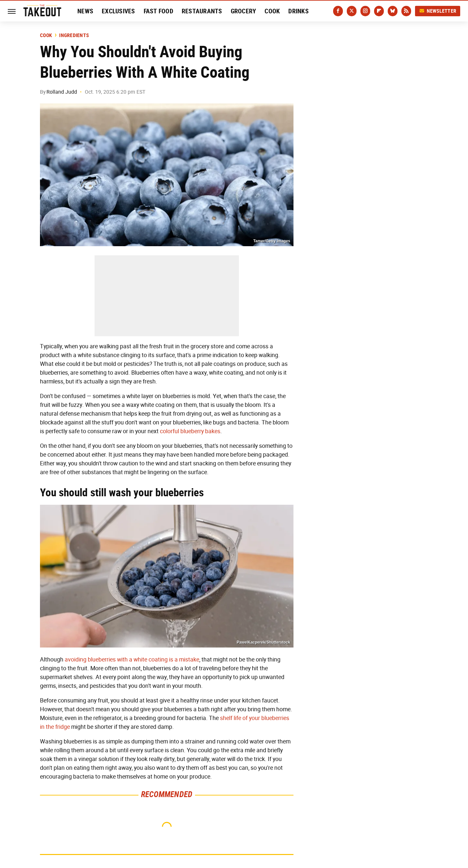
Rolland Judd (62, 92)
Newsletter (438, 11)
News (85, 11)
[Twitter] (352, 11)
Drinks (299, 11)
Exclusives (118, 11)
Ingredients (74, 35)
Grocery (244, 11)
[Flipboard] (379, 11)
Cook (272, 11)
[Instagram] (365, 11)
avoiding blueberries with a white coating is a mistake (132, 660)
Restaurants (202, 11)
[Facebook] (338, 11)
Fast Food (158, 11)
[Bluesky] (393, 11)
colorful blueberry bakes (190, 431)
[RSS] (406, 11)
